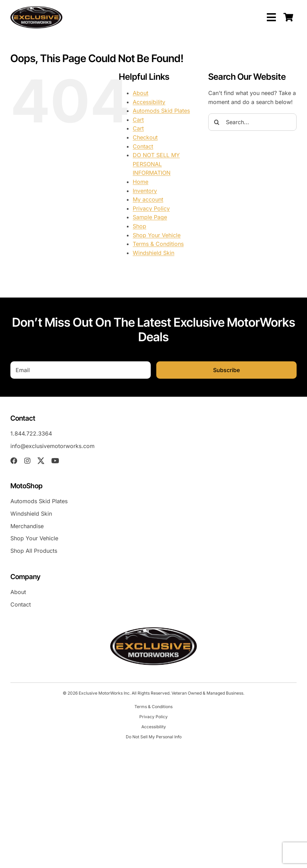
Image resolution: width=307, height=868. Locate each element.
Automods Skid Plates (161, 111)
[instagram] (27, 461)
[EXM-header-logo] (36, 9)
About (141, 93)
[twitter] (41, 461)
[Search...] (252, 122)
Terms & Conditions (158, 244)
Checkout (145, 137)
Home (141, 182)
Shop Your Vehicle (157, 235)
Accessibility (149, 102)
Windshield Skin (153, 253)
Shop (139, 226)
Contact (143, 146)
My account (148, 199)
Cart (138, 120)
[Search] (217, 122)
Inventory (145, 191)
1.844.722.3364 (31, 433)
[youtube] (55, 461)
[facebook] (14, 461)
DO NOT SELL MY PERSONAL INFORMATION (156, 164)
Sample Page (150, 217)
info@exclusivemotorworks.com (52, 446)
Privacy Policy (151, 208)
